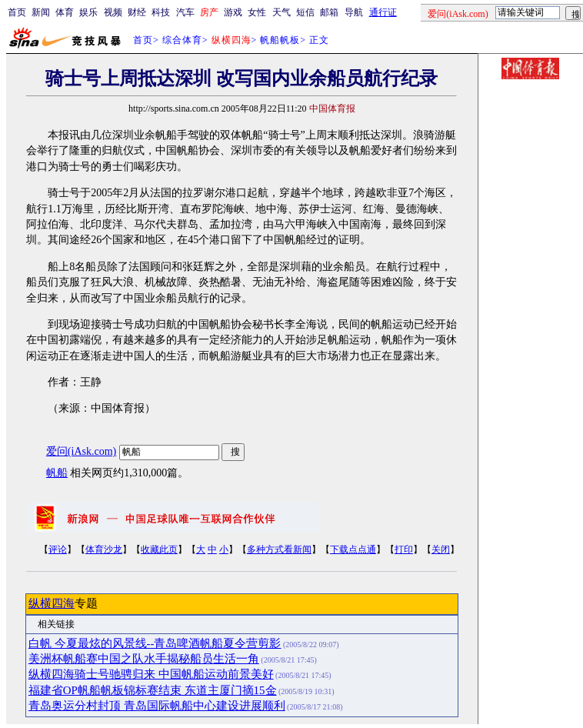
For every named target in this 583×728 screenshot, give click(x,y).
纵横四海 (52, 603)
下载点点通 (353, 549)
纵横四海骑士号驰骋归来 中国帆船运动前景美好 (151, 674)
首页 (17, 12)
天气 (282, 12)
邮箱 (329, 12)
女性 (257, 12)
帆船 (57, 473)
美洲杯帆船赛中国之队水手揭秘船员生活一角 (144, 659)
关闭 (441, 549)
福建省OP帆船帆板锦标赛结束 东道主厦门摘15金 (153, 690)
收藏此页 (159, 549)
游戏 (233, 12)
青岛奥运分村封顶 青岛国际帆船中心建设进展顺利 (157, 706)
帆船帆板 (280, 40)
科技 (161, 12)
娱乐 (88, 12)
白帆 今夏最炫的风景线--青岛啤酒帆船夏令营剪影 (155, 643)
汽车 (185, 12)
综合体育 (182, 40)
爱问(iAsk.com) (81, 451)
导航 (354, 12)
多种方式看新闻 (279, 549)
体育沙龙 (104, 549)
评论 (58, 549)
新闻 (41, 12)
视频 (113, 12)
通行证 (383, 12)
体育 (65, 12)
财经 (137, 12)
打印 (404, 549)
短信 (305, 12)
